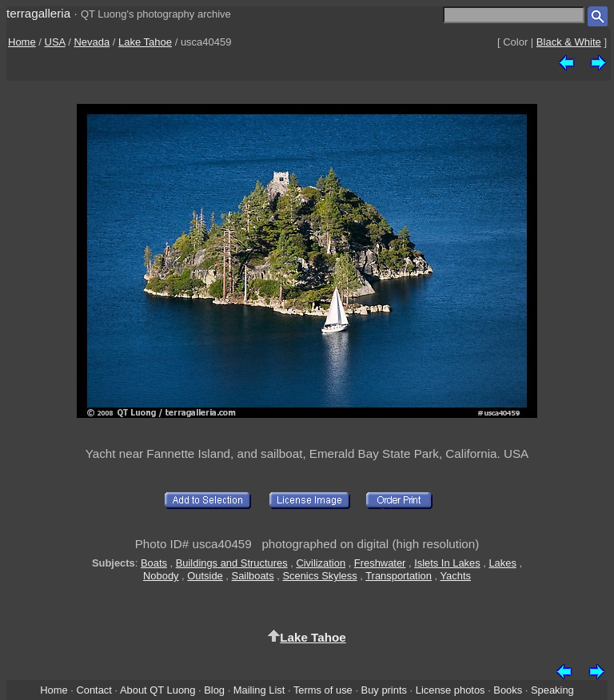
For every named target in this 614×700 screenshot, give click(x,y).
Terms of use (323, 690)
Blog (214, 690)
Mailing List (259, 690)
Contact (94, 690)
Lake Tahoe (145, 42)
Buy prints (384, 690)
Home (22, 42)
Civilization (321, 563)
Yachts (455, 576)
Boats (154, 563)
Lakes (502, 563)
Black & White (569, 42)
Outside (205, 576)
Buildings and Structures (232, 563)
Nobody (161, 576)
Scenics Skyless (319, 576)
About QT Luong (157, 690)
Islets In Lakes (447, 563)
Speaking (552, 690)
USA (55, 42)
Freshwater (380, 563)
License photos (451, 690)
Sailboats (253, 576)
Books (508, 690)
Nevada (92, 42)
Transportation (399, 576)
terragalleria (38, 13)
